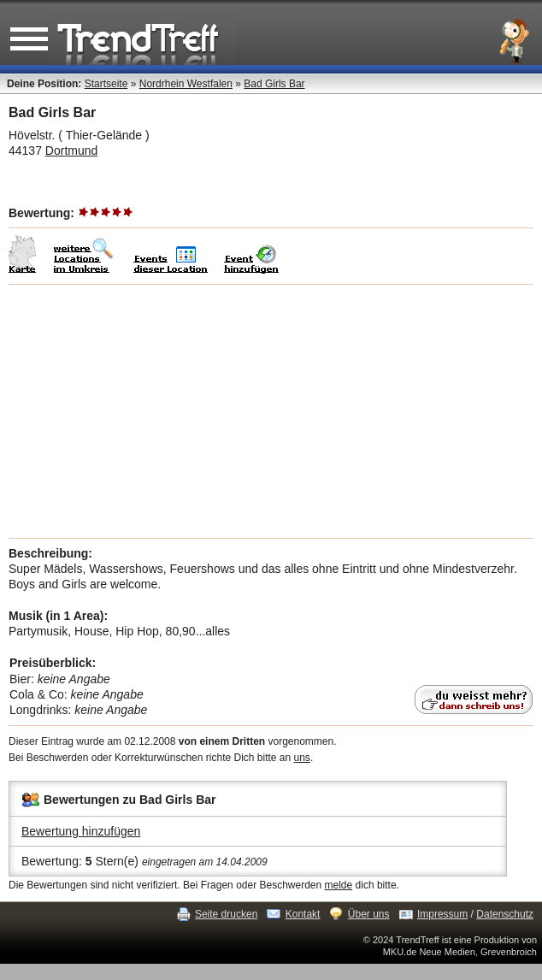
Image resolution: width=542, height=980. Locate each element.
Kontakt (303, 914)
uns (302, 758)
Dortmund (71, 151)
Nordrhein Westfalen (186, 84)
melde (339, 885)
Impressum (442, 914)
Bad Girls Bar (274, 84)
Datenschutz (505, 914)
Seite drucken (226, 914)
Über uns (369, 914)
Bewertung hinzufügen (81, 831)
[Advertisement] (271, 411)
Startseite (106, 84)
